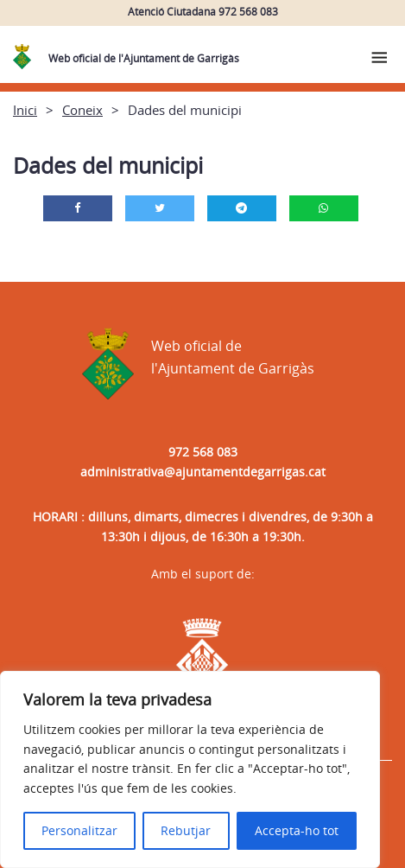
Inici (25, 110)
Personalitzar (79, 830)
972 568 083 (203, 452)
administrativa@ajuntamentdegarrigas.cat (203, 472)
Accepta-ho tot (297, 830)
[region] (190, 769)
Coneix (82, 110)
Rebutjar (186, 830)
